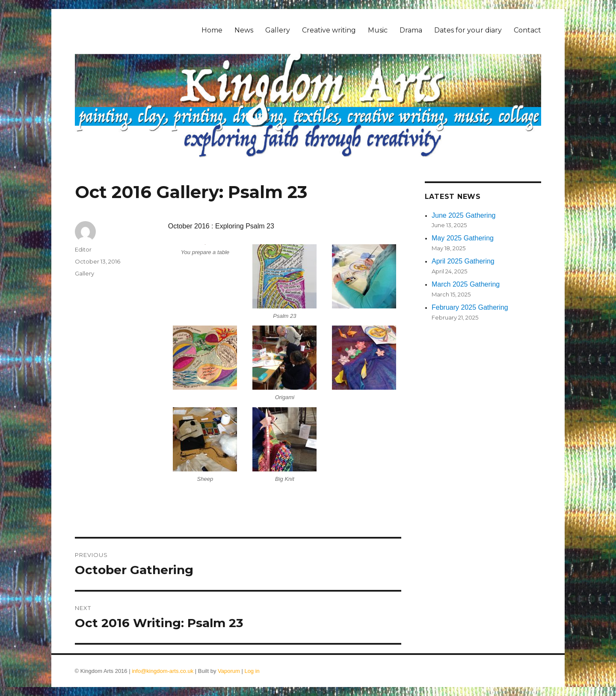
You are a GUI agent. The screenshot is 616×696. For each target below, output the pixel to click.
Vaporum (229, 671)
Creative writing (329, 30)
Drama (411, 30)
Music (378, 30)
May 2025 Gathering (463, 238)
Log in (252, 671)
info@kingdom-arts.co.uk (163, 671)
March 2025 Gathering (466, 284)
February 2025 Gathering (470, 307)
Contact (527, 30)
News (244, 30)
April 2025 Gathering (463, 261)
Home (212, 30)
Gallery (278, 30)
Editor (83, 249)
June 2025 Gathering (463, 215)
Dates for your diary (468, 30)
